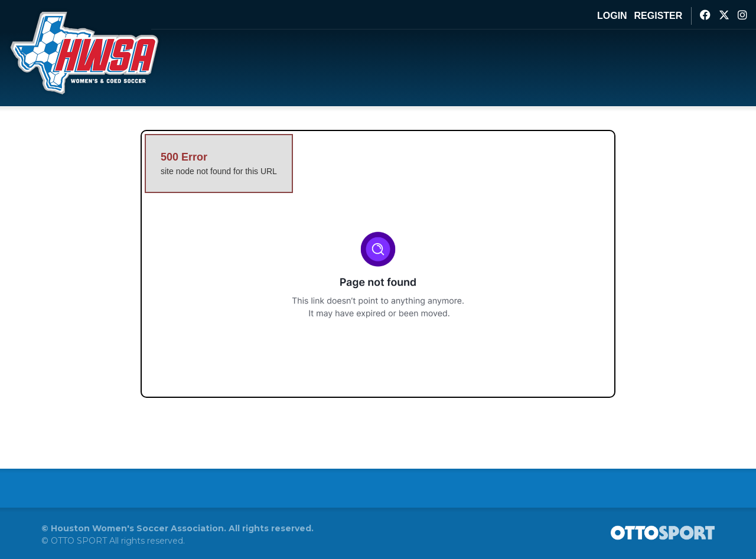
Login (612, 16)
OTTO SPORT (79, 541)
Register (659, 16)
